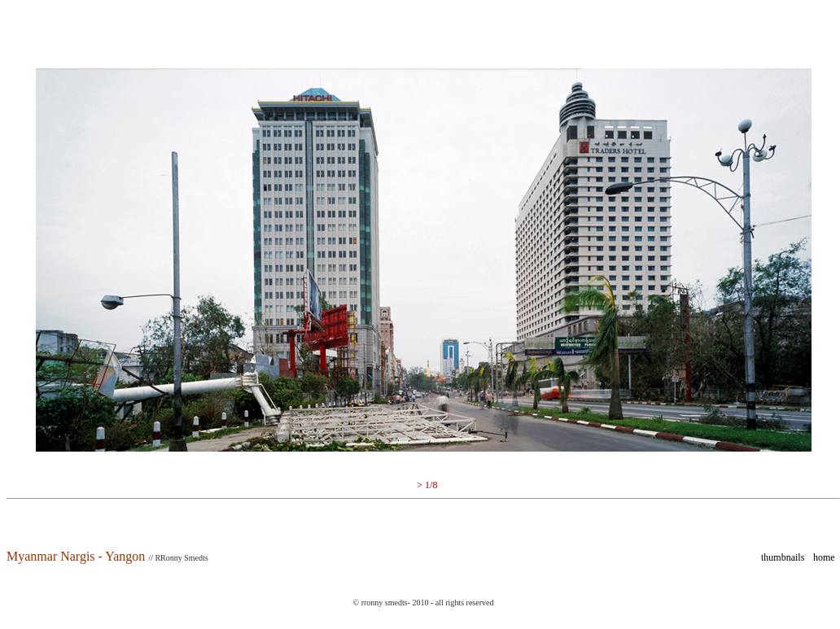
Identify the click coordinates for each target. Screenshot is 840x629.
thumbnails (783, 557)
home (824, 557)
